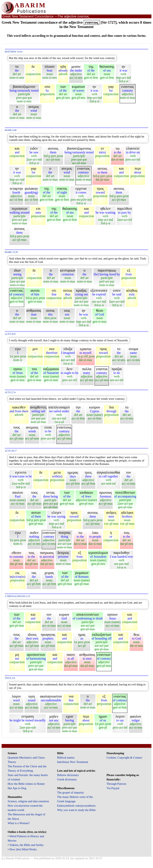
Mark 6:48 (11, 130)
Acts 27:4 (10, 392)
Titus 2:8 (10, 678)
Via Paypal (113, 788)
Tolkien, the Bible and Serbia (26, 845)
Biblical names (66, 758)
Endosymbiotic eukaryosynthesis (76, 806)
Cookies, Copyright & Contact (124, 758)
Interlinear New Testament (73, 762)
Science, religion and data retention (28, 801)
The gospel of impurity (71, 793)
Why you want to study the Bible (76, 810)
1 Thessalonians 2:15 (18, 596)
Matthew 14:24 (14, 52)
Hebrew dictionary (68, 775)
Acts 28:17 (11, 451)
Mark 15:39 (11, 252)
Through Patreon (116, 784)
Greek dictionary (67, 779)
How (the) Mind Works (23, 849)
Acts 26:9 (10, 334)
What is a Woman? (19, 823)
